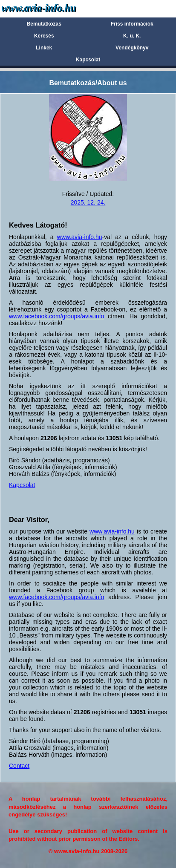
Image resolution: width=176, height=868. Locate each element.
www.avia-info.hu (80, 237)
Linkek (44, 48)
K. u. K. (132, 36)
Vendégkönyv (132, 48)
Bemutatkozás (44, 24)
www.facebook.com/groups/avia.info (56, 316)
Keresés (44, 36)
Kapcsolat (88, 60)
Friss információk (132, 24)
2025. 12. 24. (88, 202)
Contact (19, 766)
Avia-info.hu (54, 8)
